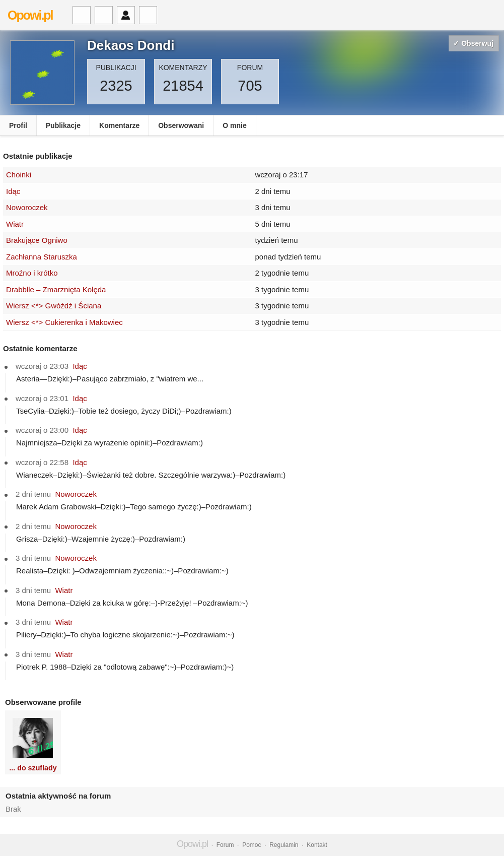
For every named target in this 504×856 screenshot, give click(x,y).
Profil (18, 125)
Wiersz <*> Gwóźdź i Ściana (54, 306)
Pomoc (251, 845)
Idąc (13, 191)
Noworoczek (27, 207)
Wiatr (15, 224)
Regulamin (284, 845)
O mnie (234, 125)
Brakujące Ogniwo (37, 240)
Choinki (19, 175)
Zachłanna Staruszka (42, 257)
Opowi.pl (30, 15)
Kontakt (317, 845)
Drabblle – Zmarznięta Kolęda (56, 289)
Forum (225, 845)
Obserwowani (181, 125)
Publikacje (63, 125)
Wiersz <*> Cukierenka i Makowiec (64, 322)
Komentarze (119, 125)
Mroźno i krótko (32, 273)
